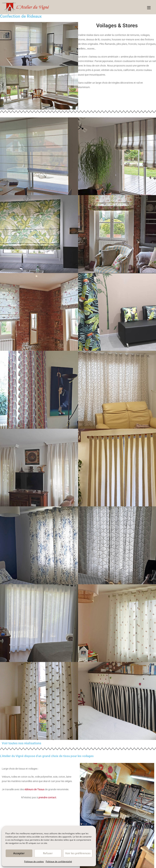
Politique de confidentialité (59, 861)
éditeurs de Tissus (34, 789)
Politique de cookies (34, 861)
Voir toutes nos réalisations (21, 743)
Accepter (19, 853)
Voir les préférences (78, 853)
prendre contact (47, 797)
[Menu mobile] (149, 7)
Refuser (48, 853)
